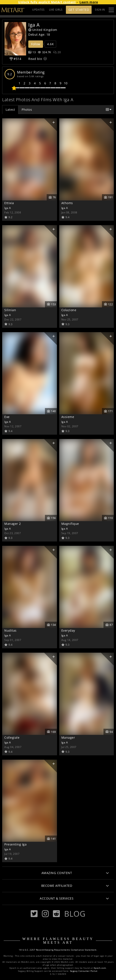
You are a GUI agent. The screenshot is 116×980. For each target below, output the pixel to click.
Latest (10, 110)
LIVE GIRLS (56, 10)
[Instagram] (45, 914)
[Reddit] (56, 914)
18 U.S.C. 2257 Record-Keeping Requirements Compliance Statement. (58, 950)
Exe (7, 417)
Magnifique (70, 524)
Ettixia (9, 203)
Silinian (10, 310)
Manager (68, 737)
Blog (75, 914)
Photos (27, 110)
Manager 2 (13, 524)
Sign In (100, 10)
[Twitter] (34, 914)
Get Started (79, 10)
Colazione (69, 310)
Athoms (67, 203)
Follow (36, 44)
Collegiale (12, 737)
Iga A (8, 208)
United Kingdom (43, 30)
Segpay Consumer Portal (84, 971)
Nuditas (10, 630)
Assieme (68, 417)
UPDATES (38, 10)
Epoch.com (100, 968)
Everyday (68, 630)
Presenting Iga (15, 844)
